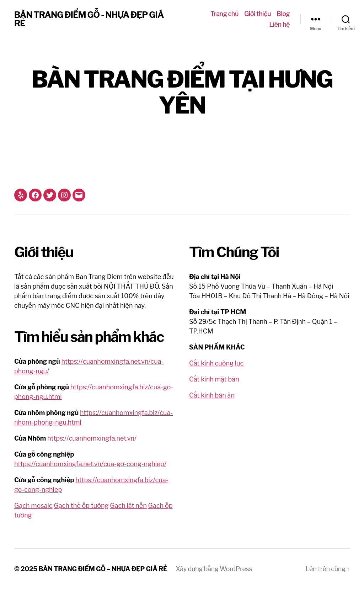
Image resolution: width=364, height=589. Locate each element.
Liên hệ (279, 24)
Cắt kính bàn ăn (212, 395)
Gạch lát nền (128, 506)
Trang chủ (224, 14)
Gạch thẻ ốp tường (81, 506)
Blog (283, 14)
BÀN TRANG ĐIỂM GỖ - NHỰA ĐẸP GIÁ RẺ (89, 19)
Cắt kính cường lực (216, 363)
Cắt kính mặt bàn (214, 379)
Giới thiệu (258, 14)
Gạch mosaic (33, 506)
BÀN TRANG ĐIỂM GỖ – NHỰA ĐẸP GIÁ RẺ (103, 569)
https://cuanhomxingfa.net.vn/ (92, 438)
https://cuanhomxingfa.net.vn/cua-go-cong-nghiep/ (90, 464)
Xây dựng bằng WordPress (214, 569)
